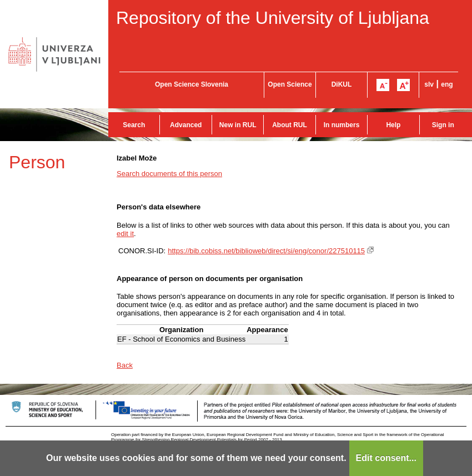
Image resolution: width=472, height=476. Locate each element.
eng (447, 84)
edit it (125, 234)
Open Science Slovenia (192, 84)
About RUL (290, 125)
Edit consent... (386, 458)
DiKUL (342, 84)
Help (393, 125)
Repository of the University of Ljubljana (273, 18)
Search (134, 125)
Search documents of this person (169, 174)
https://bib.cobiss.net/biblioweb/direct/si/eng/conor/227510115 (266, 251)
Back (125, 365)
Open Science (290, 84)
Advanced (186, 125)
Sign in (443, 125)
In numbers (342, 125)
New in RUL (238, 125)
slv (429, 84)
